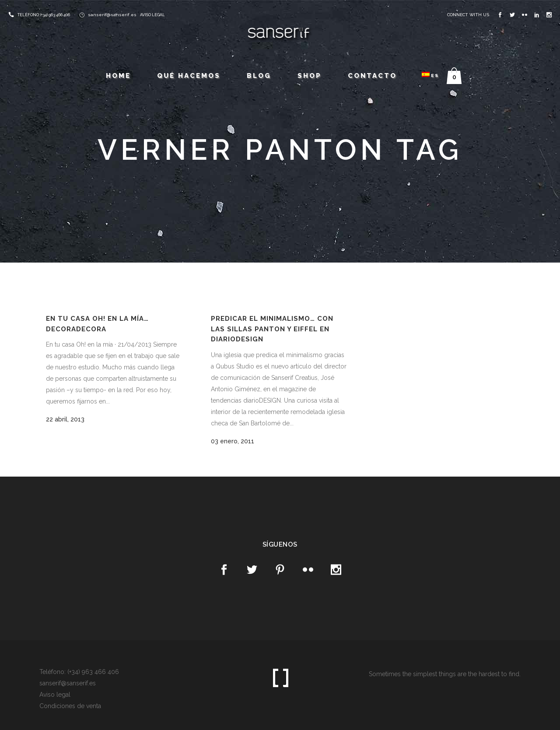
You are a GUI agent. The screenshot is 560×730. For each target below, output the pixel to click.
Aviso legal (55, 695)
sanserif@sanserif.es (112, 15)
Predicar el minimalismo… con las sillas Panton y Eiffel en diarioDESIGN (272, 329)
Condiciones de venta (70, 706)
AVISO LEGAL (152, 15)
